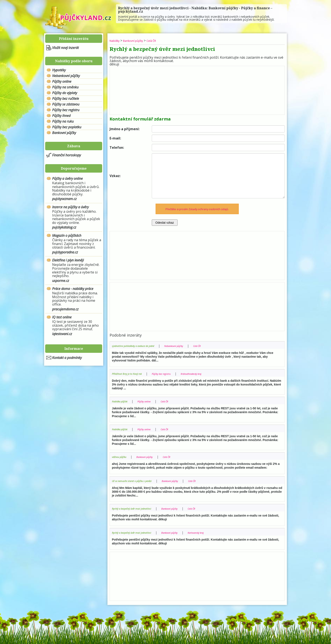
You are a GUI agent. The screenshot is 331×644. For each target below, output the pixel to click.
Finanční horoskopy (66, 155)
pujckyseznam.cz (64, 199)
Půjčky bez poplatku (67, 127)
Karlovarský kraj (215, 532)
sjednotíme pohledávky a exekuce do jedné (140, 346)
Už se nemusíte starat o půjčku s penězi (138, 481)
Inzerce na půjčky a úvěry (70, 207)
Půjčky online (62, 81)
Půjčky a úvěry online (67, 179)
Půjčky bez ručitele (66, 99)
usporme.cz (61, 281)
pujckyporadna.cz (65, 252)
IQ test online (62, 317)
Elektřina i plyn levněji (68, 260)
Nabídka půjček (122, 401)
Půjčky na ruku (63, 121)
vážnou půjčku (121, 457)
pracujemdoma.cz (65, 309)
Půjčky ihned (61, 116)
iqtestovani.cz (62, 334)
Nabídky (116, 41)
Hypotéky (59, 70)
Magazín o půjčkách (67, 235)
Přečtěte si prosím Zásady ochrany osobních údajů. (197, 209)
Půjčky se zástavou (66, 104)
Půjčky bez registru (66, 110)
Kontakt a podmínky (67, 358)
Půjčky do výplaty (65, 93)
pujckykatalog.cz (64, 227)
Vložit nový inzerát (65, 48)
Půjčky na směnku (65, 87)
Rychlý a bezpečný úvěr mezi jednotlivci (137, 508)
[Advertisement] (197, 89)
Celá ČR (162, 41)
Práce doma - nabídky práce (73, 289)
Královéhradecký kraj (210, 373)
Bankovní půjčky (64, 133)
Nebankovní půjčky (66, 76)
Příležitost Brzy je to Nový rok (131, 373)
